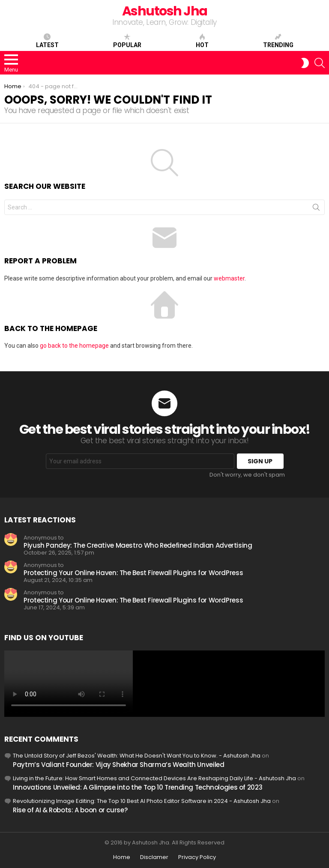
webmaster (229, 278)
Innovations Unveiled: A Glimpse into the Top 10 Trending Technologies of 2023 (138, 787)
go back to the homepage (74, 346)
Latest (47, 41)
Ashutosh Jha (165, 11)
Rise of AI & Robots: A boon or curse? (70, 810)
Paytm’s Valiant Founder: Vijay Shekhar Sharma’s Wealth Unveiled (118, 765)
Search (316, 209)
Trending (278, 41)
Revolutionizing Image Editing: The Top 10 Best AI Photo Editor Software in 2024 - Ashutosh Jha (142, 801)
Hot (202, 41)
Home (122, 857)
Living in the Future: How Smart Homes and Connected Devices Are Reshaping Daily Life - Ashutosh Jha (154, 778)
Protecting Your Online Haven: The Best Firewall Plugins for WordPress (133, 573)
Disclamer (154, 857)
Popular (127, 41)
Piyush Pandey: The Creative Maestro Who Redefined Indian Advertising (138, 545)
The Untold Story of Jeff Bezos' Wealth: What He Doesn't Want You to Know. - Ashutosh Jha (137, 756)
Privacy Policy (197, 857)
